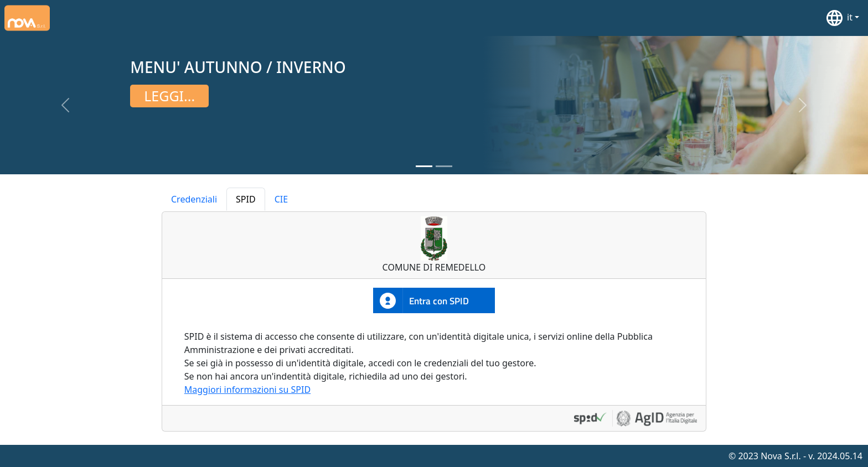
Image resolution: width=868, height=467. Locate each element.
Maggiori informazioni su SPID (247, 390)
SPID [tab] (246, 199)
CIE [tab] (281, 199)
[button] (842, 18)
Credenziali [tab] (194, 199)
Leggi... (169, 96)
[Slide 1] (424, 166)
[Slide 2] (444, 166)
